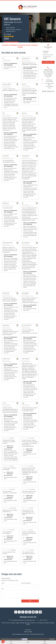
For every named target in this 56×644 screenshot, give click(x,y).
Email (3, 583)
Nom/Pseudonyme (26, 583)
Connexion (52, 639)
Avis (2, 589)
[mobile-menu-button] (28, 642)
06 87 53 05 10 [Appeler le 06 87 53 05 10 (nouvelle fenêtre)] (48, 91)
